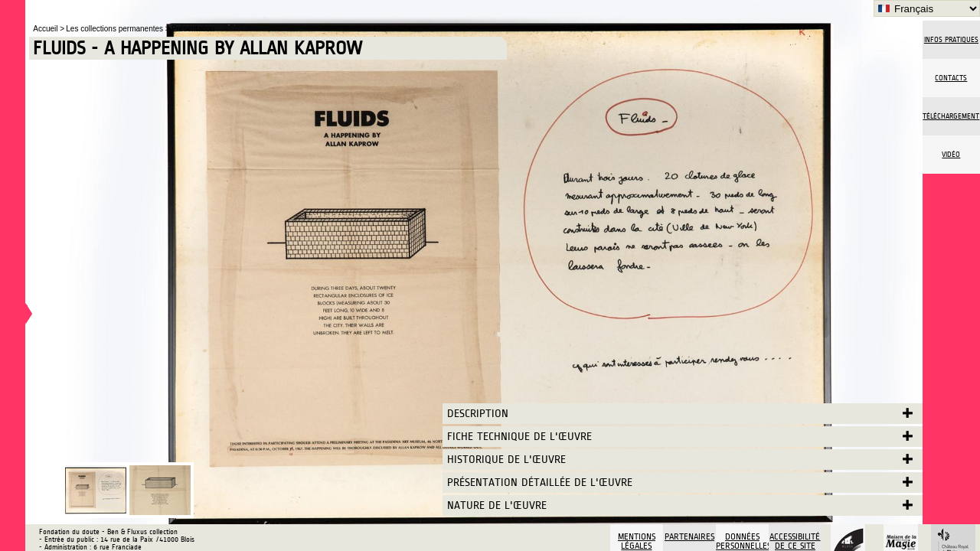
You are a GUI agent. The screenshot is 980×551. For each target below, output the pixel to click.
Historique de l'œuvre (506, 460)
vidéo (951, 155)
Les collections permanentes (116, 29)
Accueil (46, 29)
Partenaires (689, 536)
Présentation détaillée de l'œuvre (540, 483)
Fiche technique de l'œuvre (519, 437)
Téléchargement (951, 116)
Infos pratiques (951, 40)
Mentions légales (637, 541)
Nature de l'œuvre (497, 505)
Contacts (951, 78)
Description (478, 414)
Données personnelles (742, 541)
